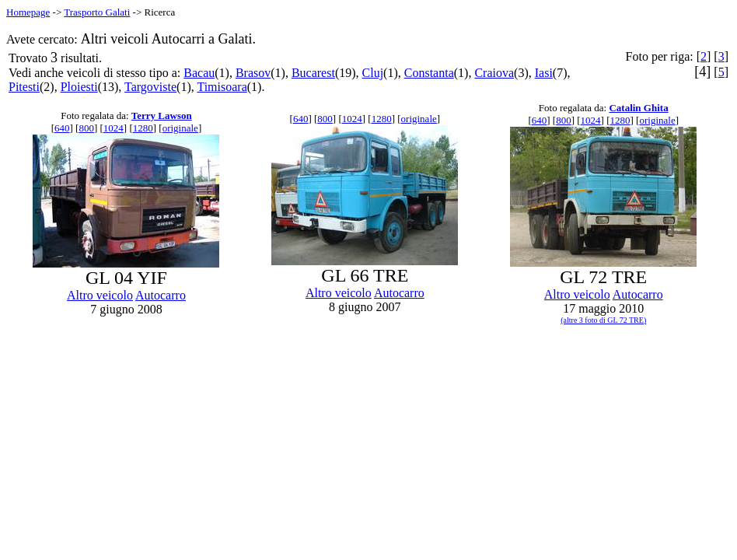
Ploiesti (79, 87)
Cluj (373, 73)
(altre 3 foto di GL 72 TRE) (603, 320)
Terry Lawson (162, 115)
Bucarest (313, 73)
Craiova (494, 73)
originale (180, 128)
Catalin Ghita (638, 108)
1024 (114, 128)
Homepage (28, 12)
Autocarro (161, 295)
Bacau (199, 73)
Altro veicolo (100, 295)
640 (62, 128)
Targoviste (150, 87)
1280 (143, 128)
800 (86, 128)
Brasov (253, 73)
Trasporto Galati (97, 12)
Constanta (429, 73)
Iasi (544, 73)
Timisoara (222, 87)
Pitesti (24, 87)
